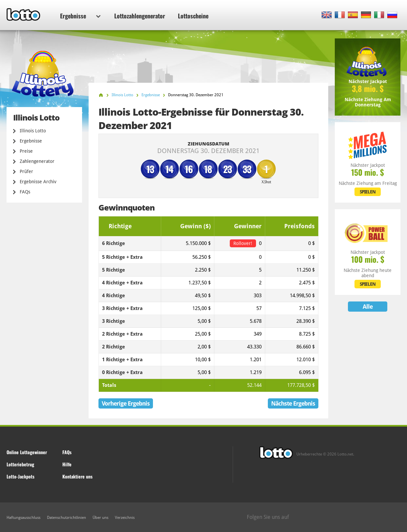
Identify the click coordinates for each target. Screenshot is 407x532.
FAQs (25, 192)
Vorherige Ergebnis (126, 403)
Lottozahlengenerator (140, 16)
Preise (26, 151)
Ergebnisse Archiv (38, 182)
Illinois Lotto (33, 131)
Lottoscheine (193, 16)
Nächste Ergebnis (293, 403)
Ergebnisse (80, 16)
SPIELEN (368, 192)
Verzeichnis (125, 518)
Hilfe (67, 464)
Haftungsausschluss (23, 518)
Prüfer (26, 171)
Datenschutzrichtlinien (66, 518)
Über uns (100, 518)
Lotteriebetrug (20, 464)
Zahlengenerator (37, 161)
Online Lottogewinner (27, 452)
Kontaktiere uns (77, 476)
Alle (368, 307)
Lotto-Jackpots (21, 476)
